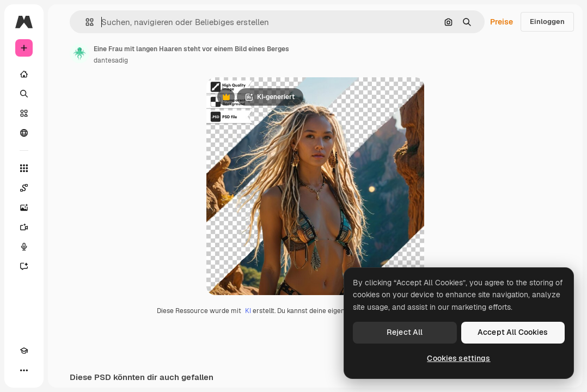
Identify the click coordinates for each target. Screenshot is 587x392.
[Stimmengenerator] (24, 247)
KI (248, 311)
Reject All (405, 332)
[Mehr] (24, 370)
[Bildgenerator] (24, 207)
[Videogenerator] (24, 227)
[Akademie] (24, 351)
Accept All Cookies (513, 332)
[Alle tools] (24, 168)
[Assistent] (24, 266)
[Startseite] (24, 74)
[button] (85, 22)
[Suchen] (24, 94)
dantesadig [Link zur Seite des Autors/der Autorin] (111, 60)
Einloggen (547, 22)
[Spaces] (24, 188)
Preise (502, 22)
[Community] (24, 133)
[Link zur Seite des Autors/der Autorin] (80, 53)
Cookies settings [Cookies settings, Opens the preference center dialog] (458, 358)
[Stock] (24, 113)
